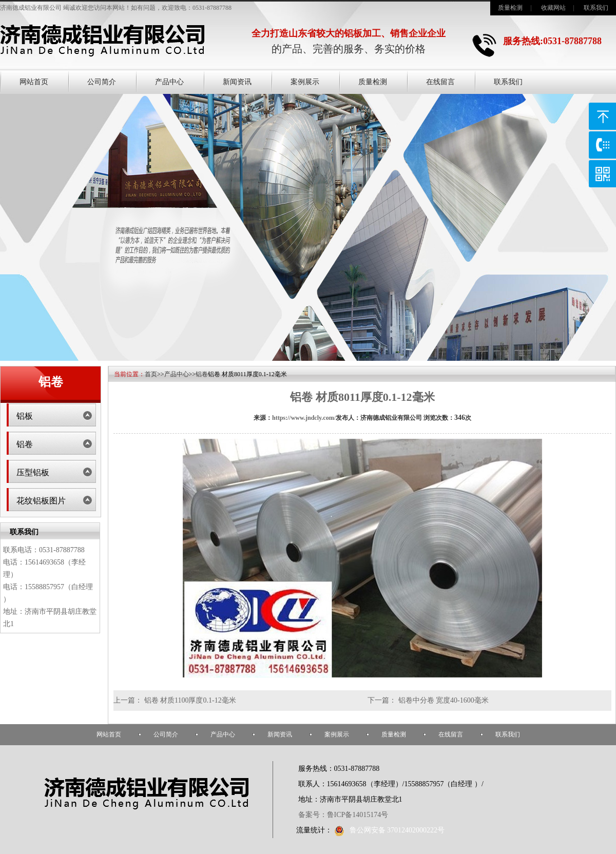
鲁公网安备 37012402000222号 (390, 830)
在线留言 (440, 82)
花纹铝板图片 (41, 501)
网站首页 (34, 82)
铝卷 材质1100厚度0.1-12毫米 (190, 700)
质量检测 (510, 8)
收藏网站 (553, 8)
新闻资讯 (237, 82)
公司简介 (102, 82)
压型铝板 (33, 472)
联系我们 (596, 8)
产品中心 (169, 82)
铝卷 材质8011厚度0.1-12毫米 (362, 397)
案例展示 (305, 82)
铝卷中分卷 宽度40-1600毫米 (444, 700)
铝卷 (25, 444)
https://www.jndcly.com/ (304, 418)
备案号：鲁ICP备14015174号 (343, 815)
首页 (151, 374)
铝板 (25, 416)
